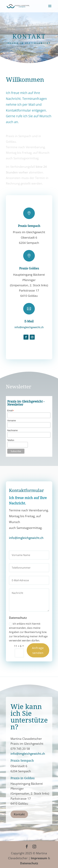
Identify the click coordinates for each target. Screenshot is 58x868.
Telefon (11, 440)
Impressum (39, 858)
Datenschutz (29, 863)
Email (11, 411)
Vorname (12, 421)
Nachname (13, 430)
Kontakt (19, 814)
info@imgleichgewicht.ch (29, 327)
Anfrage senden (38, 650)
